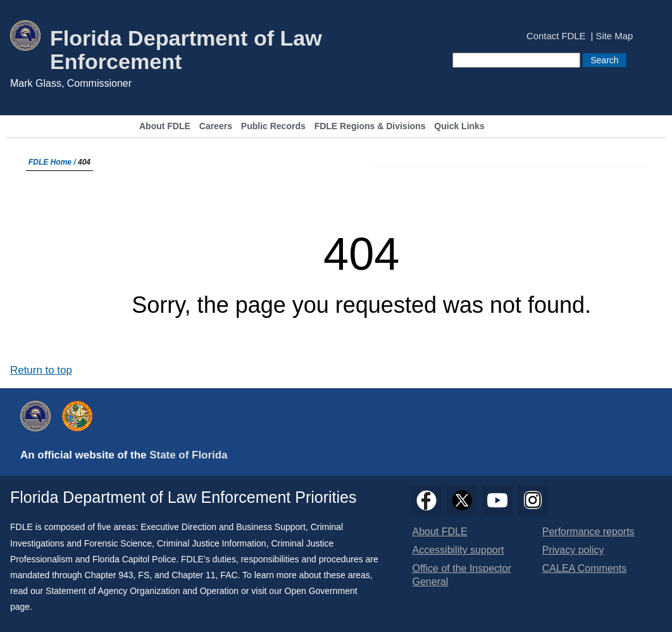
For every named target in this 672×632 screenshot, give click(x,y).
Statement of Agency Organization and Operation (142, 591)
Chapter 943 (109, 575)
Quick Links (459, 126)
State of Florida (188, 455)
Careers (216, 126)
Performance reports (588, 532)
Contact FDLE (556, 36)
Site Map (615, 36)
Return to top (41, 370)
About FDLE (165, 126)
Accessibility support (458, 550)
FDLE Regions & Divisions (370, 126)
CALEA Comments (584, 568)
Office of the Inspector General (462, 575)
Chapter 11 (193, 575)
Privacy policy (573, 550)
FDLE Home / (53, 162)
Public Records (273, 126)
